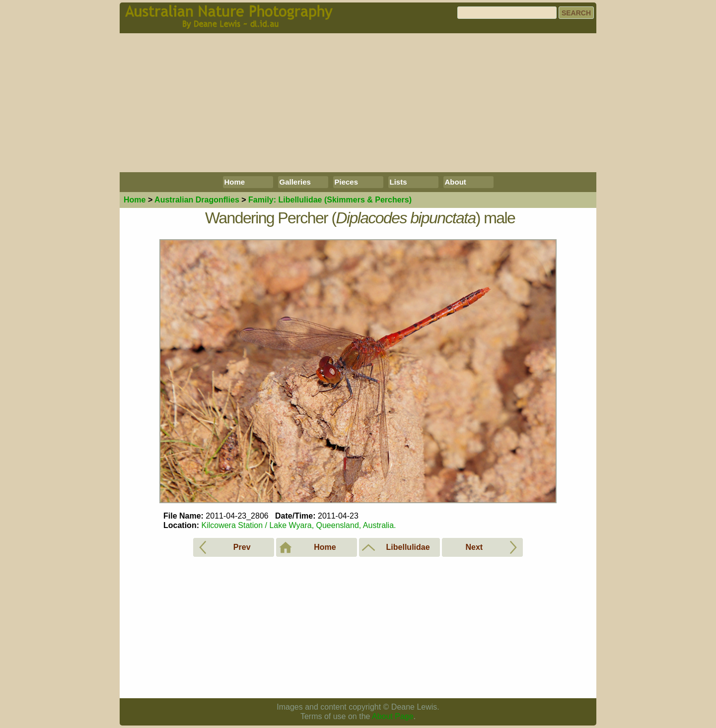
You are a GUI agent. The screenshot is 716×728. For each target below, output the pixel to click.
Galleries (295, 182)
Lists (398, 182)
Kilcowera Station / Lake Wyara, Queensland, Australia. (298, 525)
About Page (393, 716)
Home (235, 182)
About (456, 182)
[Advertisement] (358, 103)
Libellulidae (330, 200)
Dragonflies (197, 200)
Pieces (347, 182)
